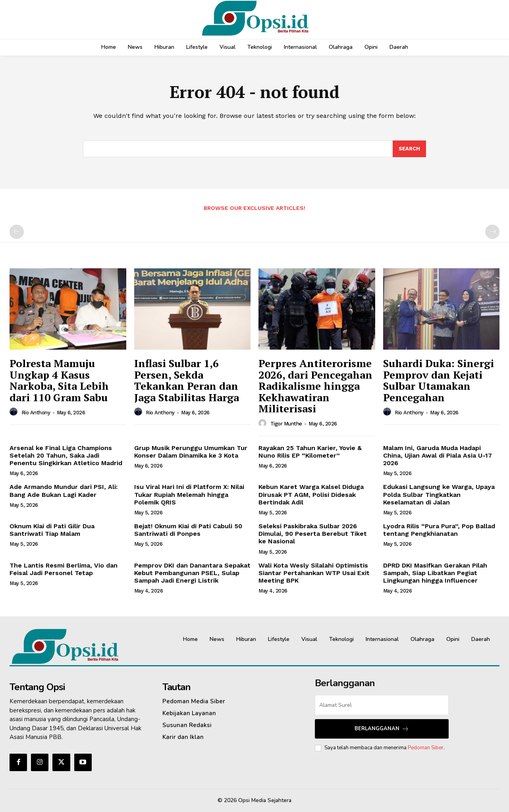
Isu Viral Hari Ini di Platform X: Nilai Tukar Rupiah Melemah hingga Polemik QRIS (189, 495)
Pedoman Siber (426, 748)
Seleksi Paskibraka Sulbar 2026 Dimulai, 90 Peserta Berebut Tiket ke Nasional (313, 534)
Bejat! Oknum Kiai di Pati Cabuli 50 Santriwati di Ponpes (188, 530)
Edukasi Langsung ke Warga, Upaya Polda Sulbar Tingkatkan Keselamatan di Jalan (439, 495)
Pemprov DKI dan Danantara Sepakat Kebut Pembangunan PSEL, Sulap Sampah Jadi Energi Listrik (192, 573)
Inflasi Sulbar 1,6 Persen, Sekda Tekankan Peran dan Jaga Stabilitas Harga (187, 380)
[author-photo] (15, 412)
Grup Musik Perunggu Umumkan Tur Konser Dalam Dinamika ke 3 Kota (191, 452)
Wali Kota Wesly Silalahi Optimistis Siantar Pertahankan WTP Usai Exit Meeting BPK (314, 573)
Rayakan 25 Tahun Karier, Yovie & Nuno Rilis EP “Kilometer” (310, 452)
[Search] (409, 149)
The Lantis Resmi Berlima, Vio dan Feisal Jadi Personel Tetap (64, 569)
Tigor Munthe (286, 424)
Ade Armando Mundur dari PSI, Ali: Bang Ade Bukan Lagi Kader (64, 491)
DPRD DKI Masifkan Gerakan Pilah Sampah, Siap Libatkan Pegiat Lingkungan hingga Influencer (435, 573)
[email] (382, 705)
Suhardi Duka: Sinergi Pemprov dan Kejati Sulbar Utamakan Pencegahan (439, 380)
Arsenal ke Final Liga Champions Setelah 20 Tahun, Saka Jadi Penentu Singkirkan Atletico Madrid (66, 455)
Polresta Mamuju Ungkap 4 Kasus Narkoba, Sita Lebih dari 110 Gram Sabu (59, 380)
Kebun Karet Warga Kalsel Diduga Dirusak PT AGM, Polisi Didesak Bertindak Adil (311, 495)
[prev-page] (17, 232)
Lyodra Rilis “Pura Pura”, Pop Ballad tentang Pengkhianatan (439, 530)
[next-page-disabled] (492, 232)
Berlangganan (382, 729)
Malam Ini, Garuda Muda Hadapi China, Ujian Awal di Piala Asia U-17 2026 (438, 455)
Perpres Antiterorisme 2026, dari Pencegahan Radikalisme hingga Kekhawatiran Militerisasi (315, 386)
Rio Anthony (36, 413)
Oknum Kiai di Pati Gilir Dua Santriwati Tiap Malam (52, 530)
